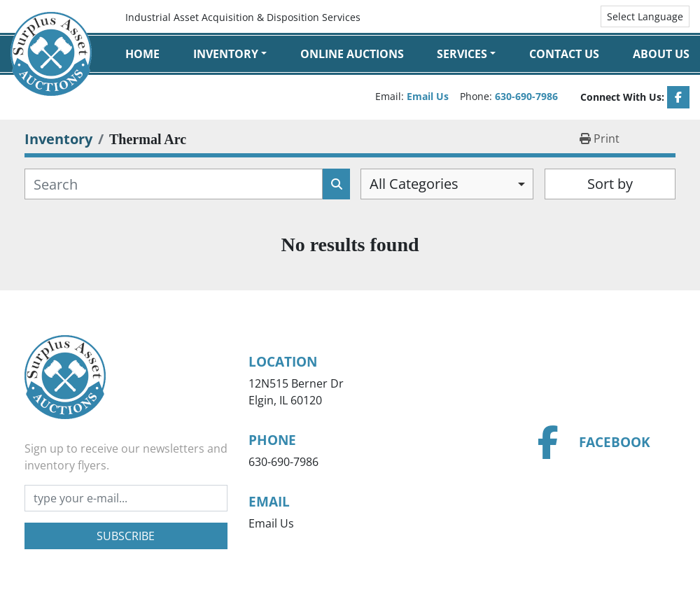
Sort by (610, 184)
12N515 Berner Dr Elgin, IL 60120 (296, 392)
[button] (230, 54)
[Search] (174, 184)
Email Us (428, 96)
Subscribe (126, 536)
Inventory (226, 54)
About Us (661, 54)
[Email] (126, 498)
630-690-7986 (526, 96)
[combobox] (447, 184)
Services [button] (462, 54)
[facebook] (678, 97)
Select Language (645, 16)
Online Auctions (352, 54)
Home (142, 54)
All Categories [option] (414, 184)
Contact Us (564, 54)
